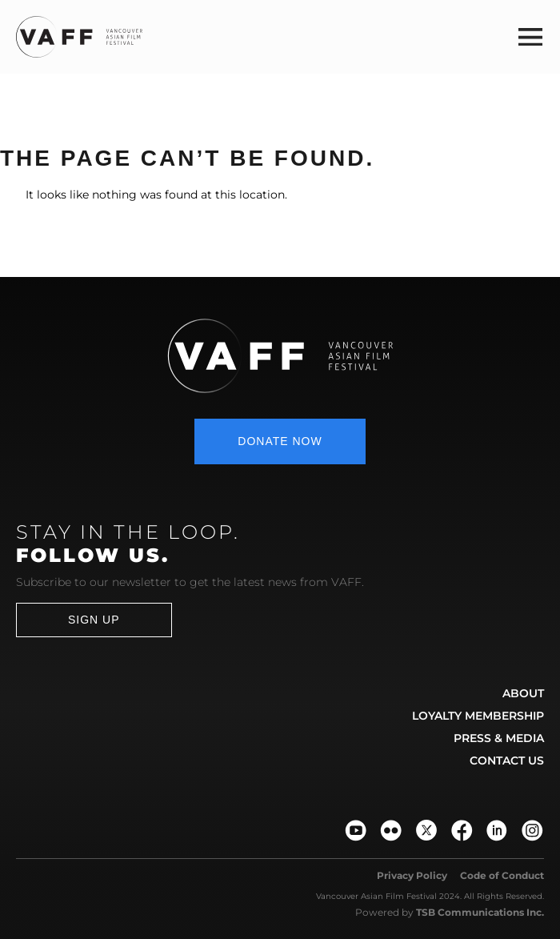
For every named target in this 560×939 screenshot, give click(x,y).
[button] (530, 36)
